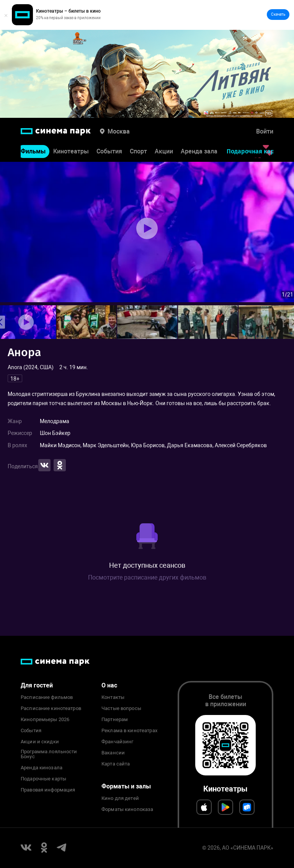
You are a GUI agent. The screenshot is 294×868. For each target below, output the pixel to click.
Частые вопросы (121, 708)
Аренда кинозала (42, 768)
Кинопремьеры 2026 (45, 720)
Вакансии (113, 753)
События (109, 152)
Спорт (138, 152)
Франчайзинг (117, 742)
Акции (164, 152)
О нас (109, 685)
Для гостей (37, 685)
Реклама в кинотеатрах (129, 731)
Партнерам (115, 720)
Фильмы (33, 152)
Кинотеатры (71, 152)
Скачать (278, 14)
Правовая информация (48, 790)
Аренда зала (199, 152)
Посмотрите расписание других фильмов (147, 577)
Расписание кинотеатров (51, 708)
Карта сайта (116, 764)
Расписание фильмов (47, 697)
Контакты (113, 697)
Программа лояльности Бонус (49, 754)
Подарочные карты (43, 779)
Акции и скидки (40, 742)
